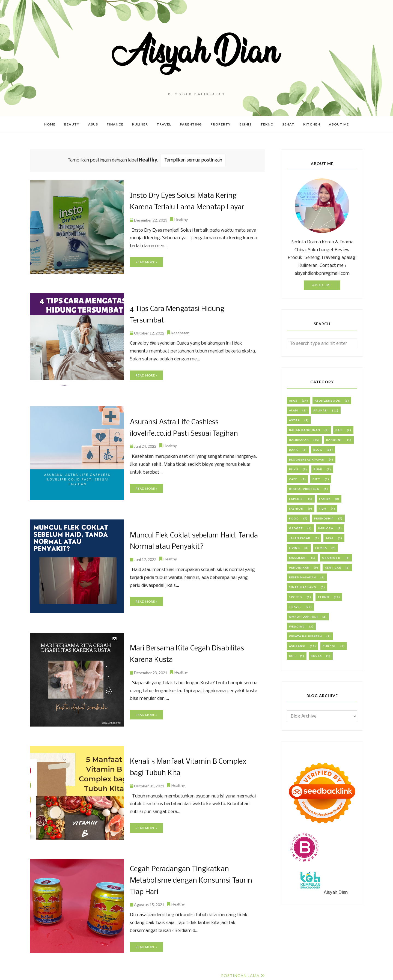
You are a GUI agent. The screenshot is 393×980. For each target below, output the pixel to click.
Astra (294, 420)
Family (325, 499)
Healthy (181, 219)
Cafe (293, 479)
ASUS (293, 401)
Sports (296, 597)
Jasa (330, 538)
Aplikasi (321, 410)
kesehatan (180, 332)
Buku (294, 469)
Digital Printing (304, 489)
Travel (295, 607)
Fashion (296, 509)
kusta (316, 656)
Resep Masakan (303, 577)
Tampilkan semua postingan (193, 160)
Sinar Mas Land (303, 587)
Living (294, 548)
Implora (326, 528)
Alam (294, 410)
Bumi (318, 469)
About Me (322, 285)
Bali (339, 430)
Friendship (324, 518)
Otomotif (332, 558)
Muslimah (298, 558)
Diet (316, 479)
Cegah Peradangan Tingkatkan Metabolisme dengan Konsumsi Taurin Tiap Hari (190, 881)
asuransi (297, 646)
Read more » (147, 262)
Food (294, 518)
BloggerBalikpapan (307, 459)
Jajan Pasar (300, 538)
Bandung (334, 440)
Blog (318, 450)
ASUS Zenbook (327, 401)
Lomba (321, 548)
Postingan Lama (240, 975)
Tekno (324, 597)
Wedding (297, 626)
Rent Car (333, 567)
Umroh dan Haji (303, 617)
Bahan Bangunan (305, 430)
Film (323, 509)
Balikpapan (299, 440)
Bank (294, 450)
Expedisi (296, 499)
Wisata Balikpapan (306, 636)
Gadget (296, 528)
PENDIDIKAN (299, 567)
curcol (329, 646)
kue (292, 656)
